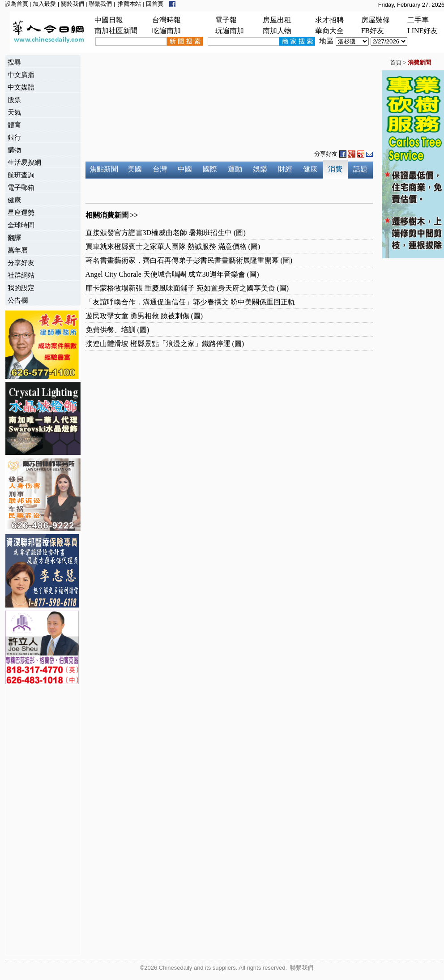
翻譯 (14, 238)
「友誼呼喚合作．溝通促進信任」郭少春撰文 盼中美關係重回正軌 (190, 302)
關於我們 (73, 4)
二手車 (418, 20)
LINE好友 (423, 31)
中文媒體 (21, 87)
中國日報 (109, 20)
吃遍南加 (166, 31)
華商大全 (329, 31)
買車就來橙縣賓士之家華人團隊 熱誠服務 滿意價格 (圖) (173, 246)
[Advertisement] (41, 821)
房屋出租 (277, 20)
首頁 (396, 62)
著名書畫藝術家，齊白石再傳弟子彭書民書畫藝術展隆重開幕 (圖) (189, 260)
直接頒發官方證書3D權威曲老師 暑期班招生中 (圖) (166, 233)
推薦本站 (129, 4)
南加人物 (277, 31)
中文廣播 (21, 75)
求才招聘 (329, 20)
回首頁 (155, 4)
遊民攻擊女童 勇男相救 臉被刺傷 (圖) (144, 316)
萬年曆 (18, 250)
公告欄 (18, 300)
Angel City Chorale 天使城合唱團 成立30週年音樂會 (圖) (172, 274)
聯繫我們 (100, 4)
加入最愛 (44, 4)
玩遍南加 (230, 31)
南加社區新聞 (116, 31)
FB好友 (373, 31)
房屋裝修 (376, 20)
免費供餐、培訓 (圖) (117, 330)
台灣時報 (166, 20)
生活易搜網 (24, 162)
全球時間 (21, 225)
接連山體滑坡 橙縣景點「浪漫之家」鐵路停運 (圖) (165, 344)
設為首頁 (17, 4)
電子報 (226, 20)
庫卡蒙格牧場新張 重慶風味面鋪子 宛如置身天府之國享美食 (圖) (187, 288)
